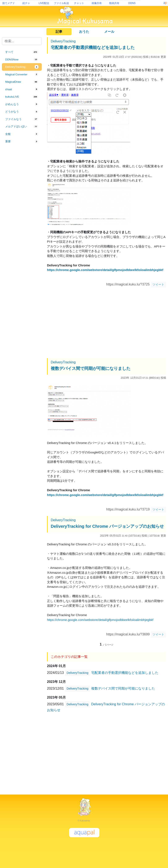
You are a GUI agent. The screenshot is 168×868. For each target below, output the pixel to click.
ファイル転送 (61, 3)
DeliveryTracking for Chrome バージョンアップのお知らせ (107, 526)
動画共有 (114, 3)
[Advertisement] (22, 215)
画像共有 (97, 3)
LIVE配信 (44, 3)
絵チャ (26, 3)
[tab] (22, 52)
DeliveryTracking (63, 41)
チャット (79, 3)
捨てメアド (9, 3)
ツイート (158, 284)
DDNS (132, 3)
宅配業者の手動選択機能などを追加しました (93, 47)
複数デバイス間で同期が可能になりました (91, 368)
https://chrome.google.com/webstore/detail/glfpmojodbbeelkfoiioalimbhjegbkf (105, 270)
